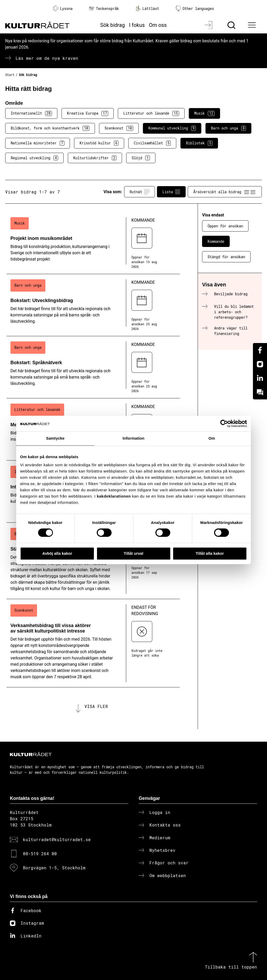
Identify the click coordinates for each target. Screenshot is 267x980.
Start (10, 75)
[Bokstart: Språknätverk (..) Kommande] (93, 367)
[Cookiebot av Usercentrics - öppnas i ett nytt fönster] (224, 423)
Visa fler (96, 706)
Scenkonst (119, 128)
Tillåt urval (134, 553)
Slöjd (141, 158)
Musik (204, 113)
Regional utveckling (34, 158)
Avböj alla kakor (57, 553)
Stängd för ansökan (226, 257)
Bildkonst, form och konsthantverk (50, 128)
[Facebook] (260, 350)
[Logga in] (209, 25)
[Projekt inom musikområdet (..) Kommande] (93, 243)
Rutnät (139, 192)
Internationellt (31, 113)
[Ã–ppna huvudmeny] (253, 25)
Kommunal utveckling (172, 128)
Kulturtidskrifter (95, 158)
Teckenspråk (104, 8)
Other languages (195, 8)
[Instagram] (260, 364)
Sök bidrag (113, 25)
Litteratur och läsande (151, 113)
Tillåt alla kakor (210, 553)
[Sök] (232, 25)
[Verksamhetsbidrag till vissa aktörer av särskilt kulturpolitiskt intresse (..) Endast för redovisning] (93, 643)
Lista (171, 192)
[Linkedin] (260, 378)
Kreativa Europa (88, 113)
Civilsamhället (152, 143)
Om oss (158, 25)
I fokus (137, 25)
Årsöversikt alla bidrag (225, 192)
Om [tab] (212, 438)
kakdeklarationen (114, 496)
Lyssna (63, 8)
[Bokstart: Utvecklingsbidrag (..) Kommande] (93, 305)
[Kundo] (260, 392)
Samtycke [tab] (55, 438)
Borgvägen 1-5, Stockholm (54, 868)
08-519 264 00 (40, 854)
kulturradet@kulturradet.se (57, 839)
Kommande (216, 241)
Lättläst (147, 8)
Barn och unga (228, 128)
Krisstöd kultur (99, 143)
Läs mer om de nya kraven (47, 58)
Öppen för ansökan (225, 226)
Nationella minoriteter (38, 143)
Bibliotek (199, 143)
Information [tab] (133, 438)
